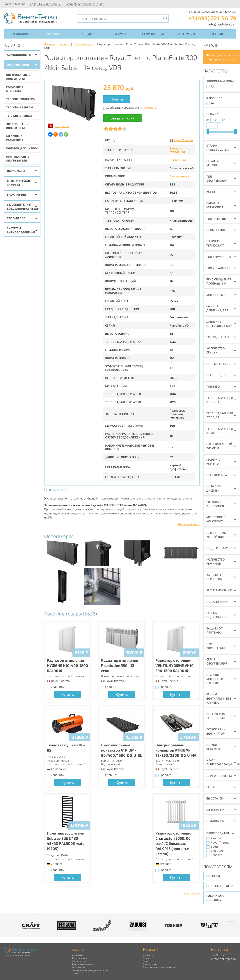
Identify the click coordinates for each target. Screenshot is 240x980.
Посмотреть (148, 107)
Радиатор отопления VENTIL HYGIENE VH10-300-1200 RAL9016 (175, 665)
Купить (117, 99)
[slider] (208, 132)
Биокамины (16, 194)
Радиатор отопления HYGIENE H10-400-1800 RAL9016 (67, 665)
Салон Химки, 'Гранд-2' (46, 4)
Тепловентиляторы (21, 99)
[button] (231, 925)
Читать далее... (189, 524)
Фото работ (186, 34)
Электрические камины (19, 182)
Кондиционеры (19, 54)
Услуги (120, 34)
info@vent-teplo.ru (222, 24)
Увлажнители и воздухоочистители (23, 206)
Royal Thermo (183, 140)
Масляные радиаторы (15, 138)
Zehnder (216, 855)
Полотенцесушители (22, 148)
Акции (87, 34)
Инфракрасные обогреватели (18, 158)
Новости (213, 876)
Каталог (54, 34)
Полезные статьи (220, 886)
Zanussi (216, 838)
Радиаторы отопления (15, 89)
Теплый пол (16, 218)
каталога (228, 59)
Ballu (214, 846)
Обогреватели (18, 64)
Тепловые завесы (20, 107)
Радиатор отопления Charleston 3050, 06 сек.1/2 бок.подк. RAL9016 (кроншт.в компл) (174, 843)
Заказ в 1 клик (123, 118)
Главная (50, 44)
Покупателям (153, 34)
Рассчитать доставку (215, 898)
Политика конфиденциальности (160, 967)
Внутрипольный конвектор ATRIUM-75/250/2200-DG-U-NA (176, 750)
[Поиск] (165, 19)
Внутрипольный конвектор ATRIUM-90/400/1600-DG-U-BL (122, 750)
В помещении (179, 176)
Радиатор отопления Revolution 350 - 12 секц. (120, 665)
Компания (21, 34)
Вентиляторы (78, 967)
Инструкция (62, 126)
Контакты (219, 34)
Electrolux (218, 850)
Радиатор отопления (177, 150)
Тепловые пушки (19, 116)
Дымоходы (16, 171)
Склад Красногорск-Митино (85, 4)
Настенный (178, 160)
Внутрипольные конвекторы (18, 77)
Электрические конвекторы (18, 126)
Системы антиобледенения (21, 230)
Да (213, 86)
